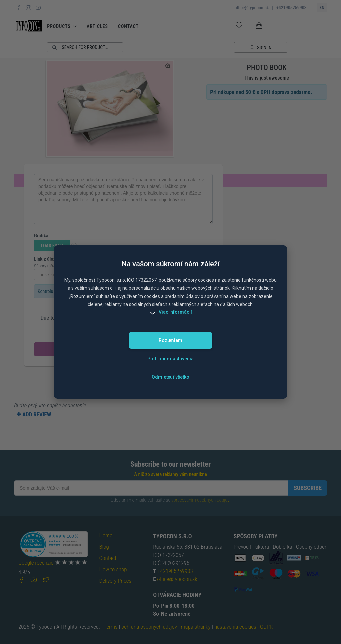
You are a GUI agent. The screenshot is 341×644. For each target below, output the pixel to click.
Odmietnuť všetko (170, 377)
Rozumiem (170, 340)
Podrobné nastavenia (170, 359)
